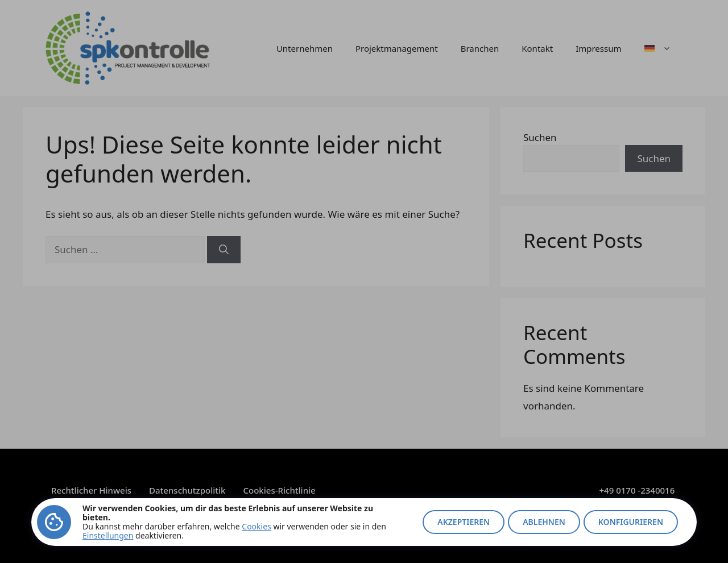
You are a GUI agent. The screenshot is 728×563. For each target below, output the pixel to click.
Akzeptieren (464, 522)
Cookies (256, 526)
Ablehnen (544, 522)
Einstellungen (108, 535)
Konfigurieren (631, 522)
